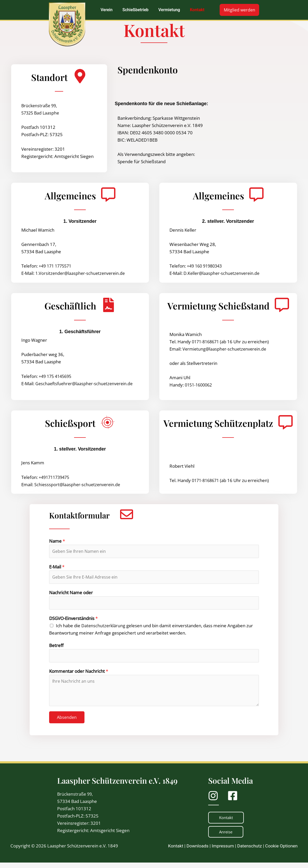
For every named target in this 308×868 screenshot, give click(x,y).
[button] (108, 10)
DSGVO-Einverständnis (73, 622)
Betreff (56, 649)
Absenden (67, 722)
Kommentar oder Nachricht (79, 676)
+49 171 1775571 (57, 266)
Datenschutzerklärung (104, 629)
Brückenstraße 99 (76, 799)
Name (57, 541)
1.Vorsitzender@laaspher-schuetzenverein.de (81, 273)
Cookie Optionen (281, 852)
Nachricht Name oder (71, 595)
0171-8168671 (207, 342)
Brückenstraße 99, (40, 106)
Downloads (198, 852)
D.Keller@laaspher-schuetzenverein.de (223, 273)
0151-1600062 (200, 385)
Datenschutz (250, 852)
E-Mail (57, 568)
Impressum (223, 852)
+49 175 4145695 (57, 376)
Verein (107, 10)
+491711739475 (56, 477)
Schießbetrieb (135, 10)
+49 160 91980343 (206, 266)
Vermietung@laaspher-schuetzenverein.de (226, 349)
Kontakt (197, 10)
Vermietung (169, 10)
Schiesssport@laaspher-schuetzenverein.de (78, 484)
